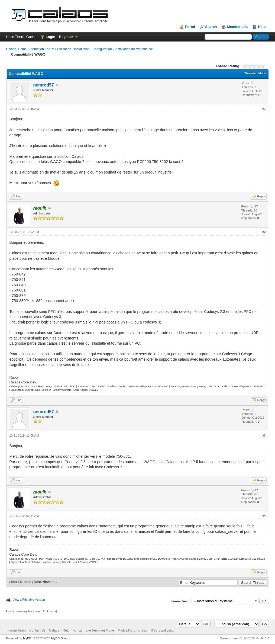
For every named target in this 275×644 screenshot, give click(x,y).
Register (66, 37)
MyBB (27, 638)
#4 (264, 516)
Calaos (54, 630)
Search (211, 27)
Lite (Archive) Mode (100, 630)
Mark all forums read (132, 630)
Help (262, 27)
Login (51, 37)
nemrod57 (44, 85)
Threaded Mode (255, 73)
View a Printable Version (29, 600)
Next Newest (44, 582)
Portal (190, 27)
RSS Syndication (163, 630)
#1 (264, 109)
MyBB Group (60, 638)
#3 (264, 435)
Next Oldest (21, 582)
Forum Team (17, 630)
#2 (264, 232)
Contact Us (37, 630)
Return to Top (72, 630)
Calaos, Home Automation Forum (30, 49)
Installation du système (131, 49)
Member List (237, 27)
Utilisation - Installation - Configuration (85, 49)
